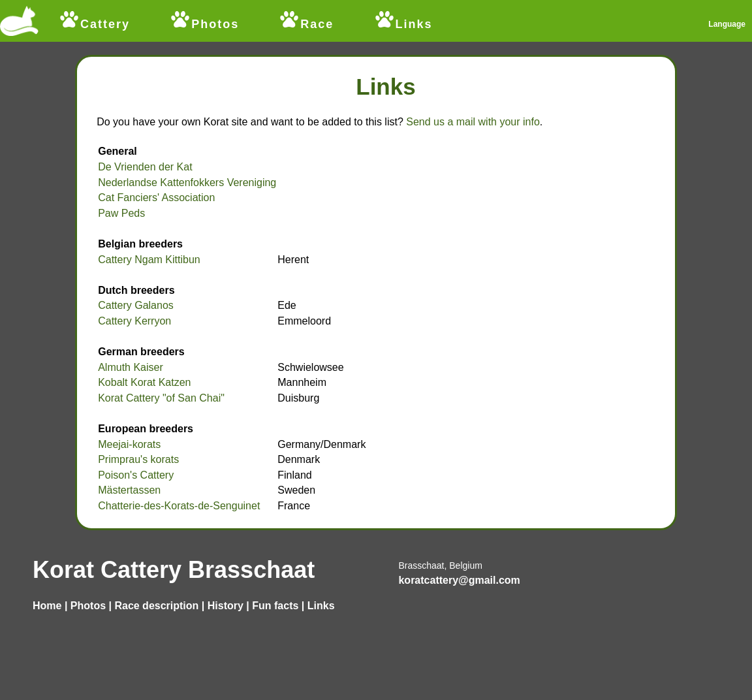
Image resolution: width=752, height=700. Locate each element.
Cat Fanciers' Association (156, 198)
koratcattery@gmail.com (459, 580)
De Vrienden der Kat (145, 167)
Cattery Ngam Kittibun (149, 260)
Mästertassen (129, 490)
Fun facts (275, 606)
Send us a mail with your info (473, 122)
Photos (204, 24)
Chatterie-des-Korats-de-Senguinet (179, 506)
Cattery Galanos (136, 305)
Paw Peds (121, 213)
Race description (156, 606)
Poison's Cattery (136, 475)
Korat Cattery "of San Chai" (161, 398)
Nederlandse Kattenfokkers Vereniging (187, 183)
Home (47, 606)
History (226, 606)
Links (403, 24)
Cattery (94, 24)
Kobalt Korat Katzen (144, 382)
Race (306, 21)
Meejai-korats (129, 444)
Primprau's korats (138, 459)
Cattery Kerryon (134, 321)
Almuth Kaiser (131, 367)
